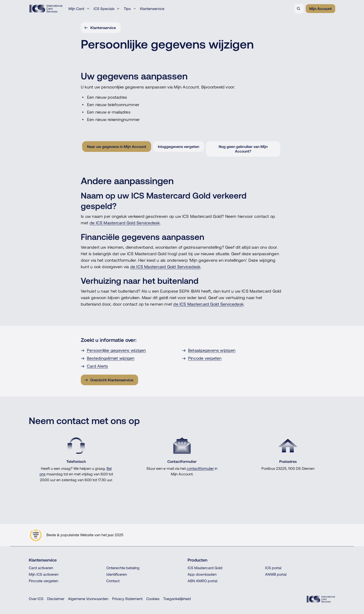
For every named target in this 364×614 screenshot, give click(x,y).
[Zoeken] (299, 9)
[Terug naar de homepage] (46, 9)
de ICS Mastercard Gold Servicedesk (125, 223)
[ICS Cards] (321, 599)
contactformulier (200, 468)
